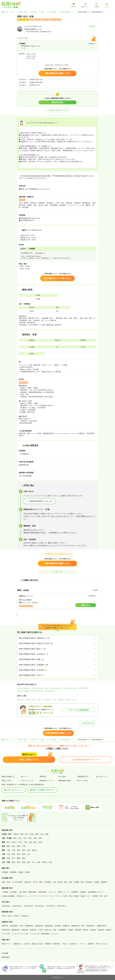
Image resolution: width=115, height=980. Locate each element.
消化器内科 (39, 926)
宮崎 (39, 862)
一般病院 (5, 892)
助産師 (27, 872)
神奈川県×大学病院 (37, 691)
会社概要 (5, 953)
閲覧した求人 (7, 781)
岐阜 (14, 846)
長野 (40, 838)
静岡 (19, 846)
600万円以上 (40, 906)
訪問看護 (48, 882)
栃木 (35, 842)
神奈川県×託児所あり (70, 688)
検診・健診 (68, 882)
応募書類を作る (83, 777)
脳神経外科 (16, 930)
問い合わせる (29, 496)
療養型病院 (32, 892)
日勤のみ (17, 916)
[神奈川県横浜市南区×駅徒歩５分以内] (57, 643)
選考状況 (43, 777)
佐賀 (18, 862)
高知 (24, 858)
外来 (8, 882)
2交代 (4, 916)
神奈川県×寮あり (56, 688)
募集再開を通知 (87, 723)
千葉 (25, 842)
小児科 (41, 930)
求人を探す (62, 777)
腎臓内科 (66, 926)
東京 (8, 842)
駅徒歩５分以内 (31, 700)
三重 (24, 846)
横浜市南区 (53, 12)
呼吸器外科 (91, 926)
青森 (22, 834)
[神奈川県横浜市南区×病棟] (57, 659)
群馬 (40, 842)
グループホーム (55, 896)
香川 (14, 858)
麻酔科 (109, 930)
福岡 (13, 862)
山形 (42, 834)
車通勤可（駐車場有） (53, 944)
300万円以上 (6, 906)
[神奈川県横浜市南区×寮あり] (57, 649)
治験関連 (104, 882)
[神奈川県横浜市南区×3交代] (57, 675)
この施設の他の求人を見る (57, 110)
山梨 (35, 838)
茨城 (30, 842)
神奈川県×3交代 (50, 691)
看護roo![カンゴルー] (8, 12)
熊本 (28, 862)
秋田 (37, 834)
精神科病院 (42, 892)
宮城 (32, 834)
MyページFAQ (82, 781)
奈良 (29, 850)
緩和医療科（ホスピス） (50, 934)
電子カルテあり (102, 944)
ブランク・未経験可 (87, 944)
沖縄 (50, 862)
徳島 (8, 858)
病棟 (54, 700)
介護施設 (83, 892)
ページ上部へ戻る (57, 572)
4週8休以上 (21, 700)
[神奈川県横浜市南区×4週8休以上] (57, 638)
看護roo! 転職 (23, 12)
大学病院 (68, 700)
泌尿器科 (78, 930)
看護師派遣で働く (65, 781)
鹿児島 (44, 862)
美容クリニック (64, 892)
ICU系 (35, 882)
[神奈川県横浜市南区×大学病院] (57, 670)
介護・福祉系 (57, 882)
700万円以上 (51, 906)
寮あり (40, 700)
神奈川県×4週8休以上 (24, 688)
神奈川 (14, 842)
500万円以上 (29, 906)
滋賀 (24, 850)
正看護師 (60, 700)
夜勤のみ (25, 916)
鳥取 (19, 854)
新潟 (15, 838)
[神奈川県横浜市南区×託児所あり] (57, 654)
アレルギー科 (35, 934)
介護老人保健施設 (8, 896)
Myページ (24, 777)
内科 (22, 926)
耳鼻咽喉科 (62, 930)
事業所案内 (6, 957)
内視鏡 (96, 882)
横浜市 (43, 12)
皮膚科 (71, 930)
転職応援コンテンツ (47, 781)
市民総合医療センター (67, 12)
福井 (30, 838)
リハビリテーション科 (20, 934)
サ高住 (65, 896)
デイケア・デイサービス (39, 896)
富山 (20, 838)
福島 (47, 834)
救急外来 (28, 882)
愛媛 (19, 858)
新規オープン (7, 944)
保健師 (21, 872)
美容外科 (5, 926)
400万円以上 (18, 906)
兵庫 (19, 850)
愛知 (8, 846)
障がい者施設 (74, 896)
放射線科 (101, 930)
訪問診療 (89, 882)
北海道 (16, 834)
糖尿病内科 (75, 926)
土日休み (27, 944)
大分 (34, 862)
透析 (41, 882)
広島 (8, 854)
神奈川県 (34, 12)
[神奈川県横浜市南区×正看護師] (57, 665)
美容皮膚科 (14, 926)
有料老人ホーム (22, 896)
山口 (29, 854)
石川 (25, 838)
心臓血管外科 (101, 926)
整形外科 (25, 930)
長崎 (23, 862)
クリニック (52, 892)
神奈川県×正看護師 (23, 691)
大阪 (8, 850)
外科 (83, 926)
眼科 (55, 930)
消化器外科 (6, 930)
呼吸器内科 (29, 926)
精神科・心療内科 (90, 930)
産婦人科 (48, 930)
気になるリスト (102, 777)
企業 (106, 896)
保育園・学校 (79, 882)
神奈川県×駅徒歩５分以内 (41, 688)
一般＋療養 (22, 892)
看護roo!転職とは (8, 777)
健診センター (86, 896)
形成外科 (33, 930)
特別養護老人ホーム (95, 892)
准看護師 (13, 872)
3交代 (74, 700)
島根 (24, 854)
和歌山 (35, 850)
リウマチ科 (6, 934)
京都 (14, 850)
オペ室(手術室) (17, 882)
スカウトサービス (27, 781)
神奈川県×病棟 (83, 688)
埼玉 (20, 842)
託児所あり (48, 700)
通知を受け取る (58, 102)
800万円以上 (62, 906)
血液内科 (58, 926)
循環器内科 (49, 926)
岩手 (27, 834)
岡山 (14, 854)
